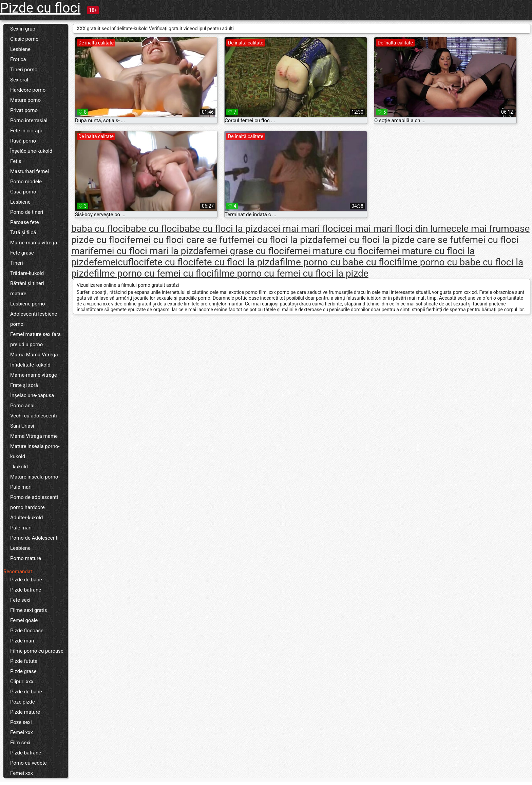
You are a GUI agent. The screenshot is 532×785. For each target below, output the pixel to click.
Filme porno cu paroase (37, 651)
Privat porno (24, 110)
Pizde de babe (26, 580)
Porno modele (26, 182)
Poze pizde (23, 702)
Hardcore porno (28, 90)
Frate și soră (24, 385)
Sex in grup (23, 29)
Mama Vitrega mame (34, 436)
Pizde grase (23, 671)
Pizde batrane (26, 590)
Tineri (17, 263)
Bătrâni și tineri (27, 283)
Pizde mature (25, 712)
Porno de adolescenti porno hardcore (34, 502)
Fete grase (22, 253)
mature (18, 294)
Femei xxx (22, 732)
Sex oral (19, 80)
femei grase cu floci (245, 251)
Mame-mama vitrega (34, 243)
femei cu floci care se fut (179, 240)
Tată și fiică (23, 232)
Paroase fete (24, 222)
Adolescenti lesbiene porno (34, 319)
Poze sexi (21, 722)
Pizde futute (24, 661)
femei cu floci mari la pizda (147, 251)
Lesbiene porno (28, 304)
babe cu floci (152, 229)
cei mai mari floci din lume (396, 229)
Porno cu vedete (28, 763)
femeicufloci (120, 262)
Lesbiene (20, 49)
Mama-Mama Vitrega (34, 355)
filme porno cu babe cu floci (338, 262)
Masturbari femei (30, 171)
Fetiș (16, 161)
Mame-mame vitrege (34, 375)
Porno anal (22, 406)
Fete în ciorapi (26, 131)
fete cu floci (171, 262)
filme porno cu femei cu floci (154, 273)
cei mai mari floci (304, 229)
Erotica (18, 59)
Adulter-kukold (26, 518)
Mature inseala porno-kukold (35, 451)
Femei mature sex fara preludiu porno (35, 339)
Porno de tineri (27, 212)
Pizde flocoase (27, 631)
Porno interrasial (29, 120)
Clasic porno (24, 39)
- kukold (19, 467)
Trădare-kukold (27, 273)
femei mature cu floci (331, 251)
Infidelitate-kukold (30, 365)
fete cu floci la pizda (238, 262)
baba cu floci (98, 229)
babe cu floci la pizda (224, 229)
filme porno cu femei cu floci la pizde (291, 273)
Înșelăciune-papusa (32, 395)
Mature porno (25, 100)
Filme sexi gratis (29, 610)
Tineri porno (24, 70)
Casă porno (23, 192)
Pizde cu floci (40, 8)
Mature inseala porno (34, 477)
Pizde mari (22, 641)
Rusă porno (23, 141)
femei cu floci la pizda (277, 240)
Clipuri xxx (22, 681)
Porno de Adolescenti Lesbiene (34, 543)
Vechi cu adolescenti (34, 416)
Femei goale (24, 620)
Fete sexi (20, 600)
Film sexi (20, 743)
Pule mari (21, 487)
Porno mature (26, 558)
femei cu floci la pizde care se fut (392, 240)
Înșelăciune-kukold (31, 151)
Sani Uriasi (22, 426)
